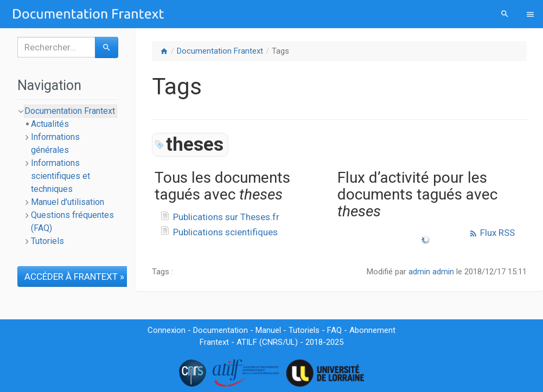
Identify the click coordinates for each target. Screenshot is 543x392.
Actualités (50, 124)
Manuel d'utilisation (68, 202)
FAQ (334, 330)
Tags (280, 51)
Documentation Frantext (220, 51)
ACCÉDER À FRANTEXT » (74, 277)
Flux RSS (492, 233)
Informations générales (55, 143)
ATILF (247, 342)
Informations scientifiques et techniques (60, 176)
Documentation (221, 330)
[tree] (68, 176)
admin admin (431, 272)
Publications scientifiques (225, 232)
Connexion (167, 330)
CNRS (272, 342)
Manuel (268, 330)
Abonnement (372, 330)
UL (290, 342)
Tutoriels (47, 241)
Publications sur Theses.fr (226, 217)
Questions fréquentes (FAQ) (72, 221)
